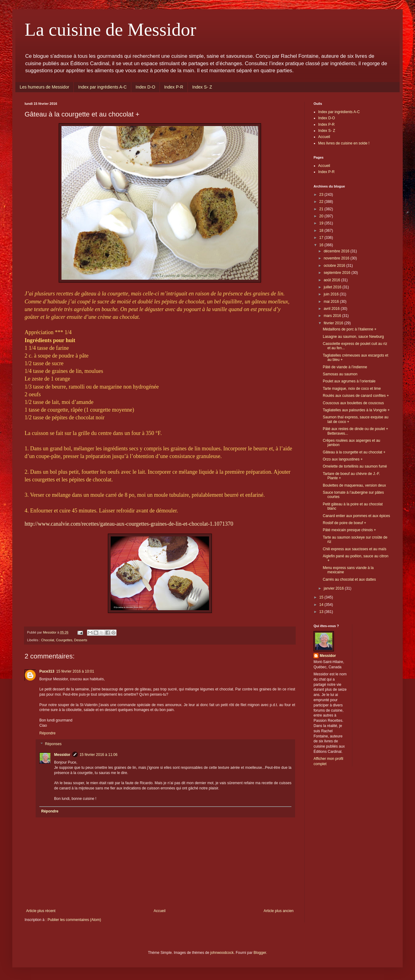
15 (322, 597)
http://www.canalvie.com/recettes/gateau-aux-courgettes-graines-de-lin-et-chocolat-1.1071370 (129, 524)
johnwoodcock (222, 953)
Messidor (62, 755)
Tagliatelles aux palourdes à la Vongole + (356, 410)
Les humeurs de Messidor (44, 87)
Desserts (81, 640)
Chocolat (48, 640)
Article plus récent (41, 911)
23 (322, 195)
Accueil (160, 911)
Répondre (47, 733)
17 (322, 238)
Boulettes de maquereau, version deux (354, 485)
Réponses (53, 744)
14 (322, 605)
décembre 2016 (337, 251)
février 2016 (334, 323)
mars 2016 (333, 316)
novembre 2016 (337, 258)
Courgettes (64, 640)
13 (322, 612)
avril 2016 (332, 309)
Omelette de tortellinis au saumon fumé (355, 466)
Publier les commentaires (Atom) (74, 920)
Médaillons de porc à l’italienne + (350, 329)
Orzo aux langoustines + (343, 459)
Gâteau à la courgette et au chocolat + (354, 452)
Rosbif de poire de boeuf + (344, 523)
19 (322, 223)
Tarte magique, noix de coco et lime (352, 389)
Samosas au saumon (340, 374)
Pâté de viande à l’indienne (345, 367)
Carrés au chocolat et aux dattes (349, 579)
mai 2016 (332, 302)
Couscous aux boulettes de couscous (353, 403)
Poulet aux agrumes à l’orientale (349, 381)
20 (322, 216)
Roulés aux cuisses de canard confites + (356, 396)
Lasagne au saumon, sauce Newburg (353, 337)
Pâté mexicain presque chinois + (349, 530)
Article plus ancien (279, 911)
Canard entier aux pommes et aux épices (356, 516)
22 (322, 202)
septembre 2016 (338, 273)
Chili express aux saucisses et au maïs (355, 549)
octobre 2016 (335, 266)
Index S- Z (202, 87)
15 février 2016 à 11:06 (99, 755)
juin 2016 (332, 294)
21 (322, 209)
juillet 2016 (333, 287)
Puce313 (47, 671)
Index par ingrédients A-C (102, 87)
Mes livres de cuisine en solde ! (344, 143)
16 (322, 245)
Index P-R (174, 87)
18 (322, 231)
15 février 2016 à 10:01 (75, 671)
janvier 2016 (334, 588)
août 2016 (332, 280)
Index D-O (145, 87)
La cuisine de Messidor (110, 30)
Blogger (260, 953)
